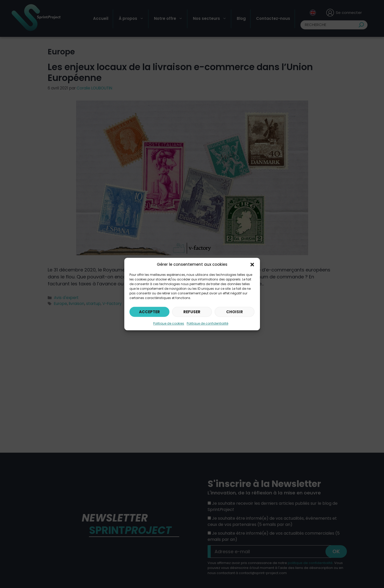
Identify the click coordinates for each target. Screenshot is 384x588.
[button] (252, 264)
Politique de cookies (169, 323)
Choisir (235, 312)
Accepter (149, 312)
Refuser (192, 312)
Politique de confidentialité (207, 323)
